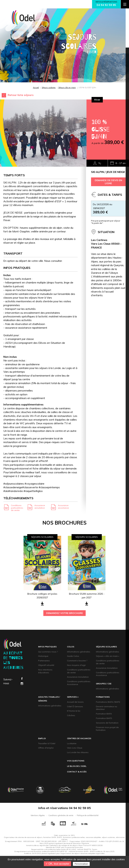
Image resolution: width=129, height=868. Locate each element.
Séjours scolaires (49, 88)
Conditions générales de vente (61, 815)
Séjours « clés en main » (107, 656)
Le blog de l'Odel (77, 766)
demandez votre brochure (64, 613)
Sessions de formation (107, 723)
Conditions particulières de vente (17, 508)
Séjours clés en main (67, 88)
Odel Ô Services (75, 706)
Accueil (36, 88)
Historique (43, 656)
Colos (71, 647)
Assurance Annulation (78, 677)
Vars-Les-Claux (75, 748)
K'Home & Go (74, 711)
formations (103, 697)
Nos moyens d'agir (76, 665)
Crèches (71, 715)
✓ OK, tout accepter (57, 864)
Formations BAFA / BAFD (108, 702)
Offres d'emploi (46, 748)
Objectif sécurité (46, 665)
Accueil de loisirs (75, 702)
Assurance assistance (63, 507)
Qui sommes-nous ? (48, 652)
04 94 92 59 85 (106, 5)
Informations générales (79, 652)
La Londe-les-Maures (78, 752)
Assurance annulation (40, 507)
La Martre (72, 743)
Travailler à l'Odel (47, 743)
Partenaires (44, 661)
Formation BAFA (104, 714)
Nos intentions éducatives (45, 671)
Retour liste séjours (21, 95)
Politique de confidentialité (88, 815)
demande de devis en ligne (108, 182)
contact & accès (77, 772)
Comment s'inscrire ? (77, 661)
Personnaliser (81, 864)
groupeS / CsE (104, 684)
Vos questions (76, 761)
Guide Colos (73, 656)
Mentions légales (38, 815)
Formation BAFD (104, 718)
